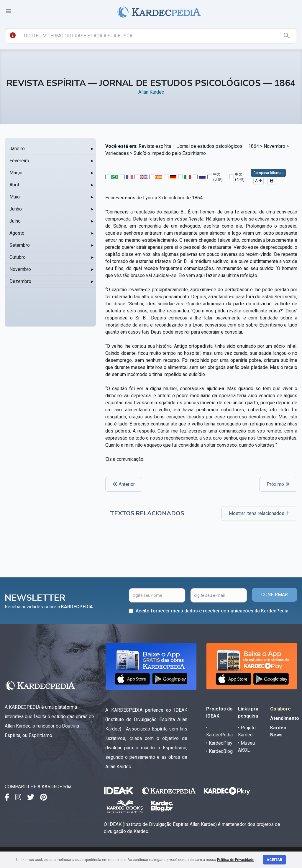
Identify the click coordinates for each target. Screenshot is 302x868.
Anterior (124, 484)
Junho (16, 209)
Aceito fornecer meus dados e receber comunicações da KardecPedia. (213, 611)
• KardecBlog (219, 751)
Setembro (20, 245)
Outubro (18, 257)
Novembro (20, 269)
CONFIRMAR (275, 595)
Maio (15, 197)
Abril (14, 185)
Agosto (17, 233)
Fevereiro (19, 161)
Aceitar (274, 860)
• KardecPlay (219, 743)
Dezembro (20, 281)
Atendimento (285, 718)
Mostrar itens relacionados (259, 513)
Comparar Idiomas (268, 173)
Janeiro (17, 149)
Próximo (278, 484)
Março (16, 173)
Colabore (280, 709)
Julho (15, 221)
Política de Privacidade (236, 860)
